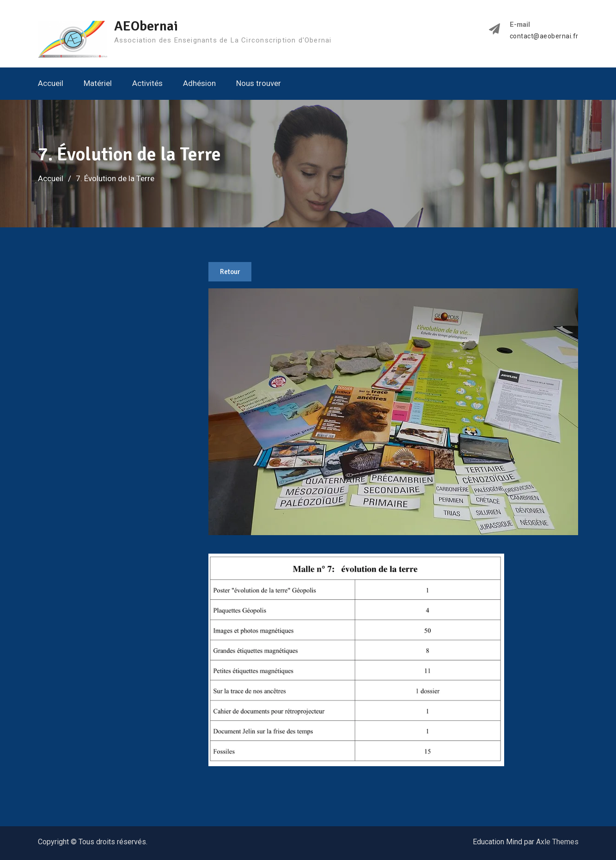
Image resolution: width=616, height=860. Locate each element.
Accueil (51, 83)
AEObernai (146, 26)
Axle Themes (557, 842)
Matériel (98, 83)
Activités (147, 83)
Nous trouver (259, 83)
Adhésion (199, 83)
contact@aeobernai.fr (544, 36)
